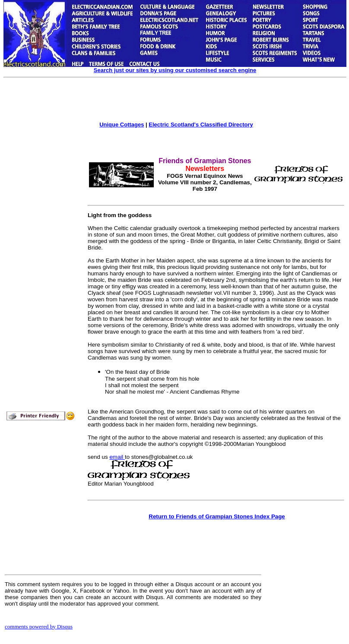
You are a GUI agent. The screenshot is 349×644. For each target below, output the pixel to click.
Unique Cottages (122, 125)
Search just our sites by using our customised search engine (175, 70)
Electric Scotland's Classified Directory (201, 125)
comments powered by (39, 627)
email (117, 457)
